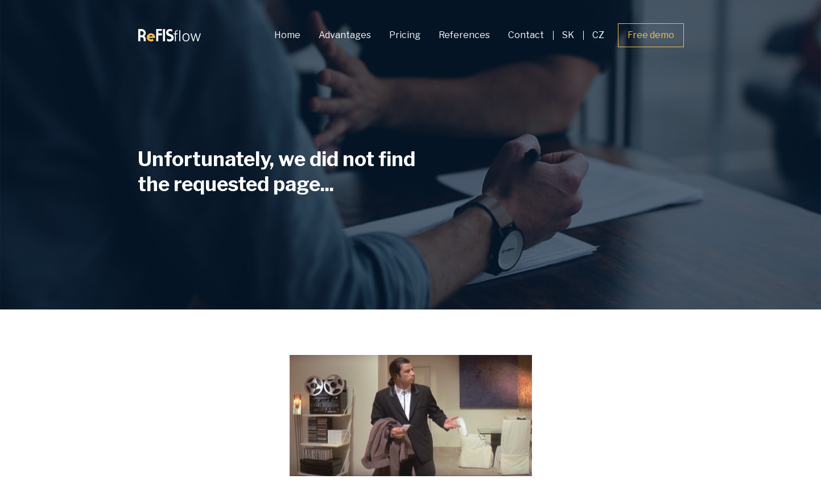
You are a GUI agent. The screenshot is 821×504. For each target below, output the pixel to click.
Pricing (405, 35)
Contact (526, 35)
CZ (598, 35)
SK (568, 35)
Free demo (651, 35)
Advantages (345, 35)
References (464, 35)
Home (287, 35)
